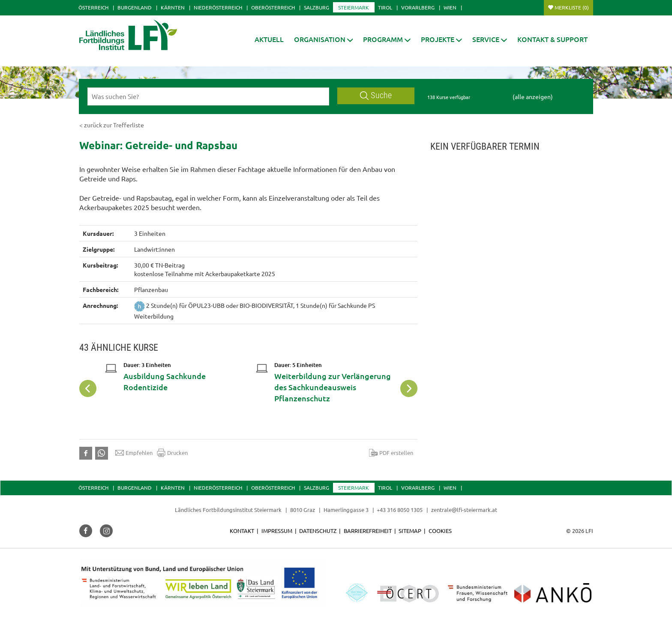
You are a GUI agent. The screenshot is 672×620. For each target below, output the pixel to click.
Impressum (277, 531)
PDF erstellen (391, 453)
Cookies (440, 531)
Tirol (385, 7)
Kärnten (173, 7)
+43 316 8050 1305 (400, 510)
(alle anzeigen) (533, 96)
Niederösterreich (218, 7)
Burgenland (135, 7)
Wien (450, 7)
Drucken (172, 453)
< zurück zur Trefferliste (112, 125)
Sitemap (410, 531)
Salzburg (316, 7)
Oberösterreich (273, 7)
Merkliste (572, 7)
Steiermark (354, 7)
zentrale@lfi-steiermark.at (464, 510)
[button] (324, 39)
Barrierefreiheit (368, 531)
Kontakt (242, 531)
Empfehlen (134, 453)
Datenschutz (318, 531)
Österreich (93, 7)
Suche (376, 95)
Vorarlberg (418, 7)
